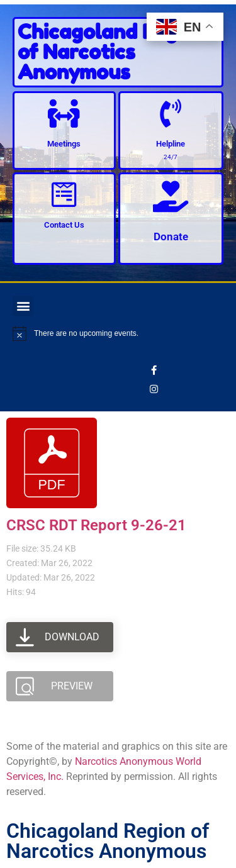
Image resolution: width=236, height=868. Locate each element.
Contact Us (64, 225)
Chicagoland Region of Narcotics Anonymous (112, 52)
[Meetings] (64, 114)
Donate (171, 236)
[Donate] (171, 196)
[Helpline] (171, 114)
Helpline (171, 144)
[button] (23, 306)
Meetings (64, 144)
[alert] (118, 333)
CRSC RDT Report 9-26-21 (96, 525)
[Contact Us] (64, 195)
